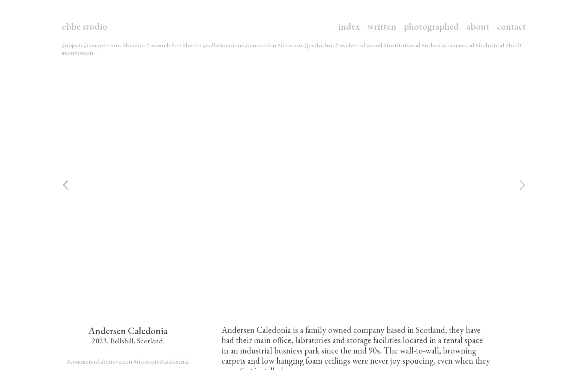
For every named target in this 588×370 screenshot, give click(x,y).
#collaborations (223, 45)
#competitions (103, 45)
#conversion (78, 53)
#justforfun (319, 45)
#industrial (490, 45)
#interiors (290, 45)
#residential (350, 45)
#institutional (402, 45)
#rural (375, 45)
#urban (431, 45)
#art (176, 45)
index (349, 26)
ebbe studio (85, 26)
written (382, 26)
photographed (431, 26)
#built (514, 45)
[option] (294, 185)
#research (158, 45)
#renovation (261, 45)
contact (511, 26)
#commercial (458, 45)
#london (134, 45)
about (478, 26)
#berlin (192, 45)
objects (74, 45)
